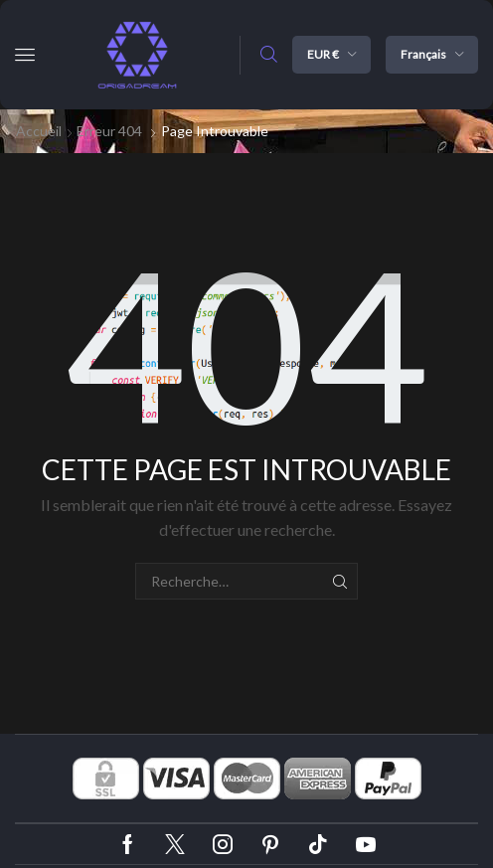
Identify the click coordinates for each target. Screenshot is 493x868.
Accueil (39, 131)
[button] (25, 55)
